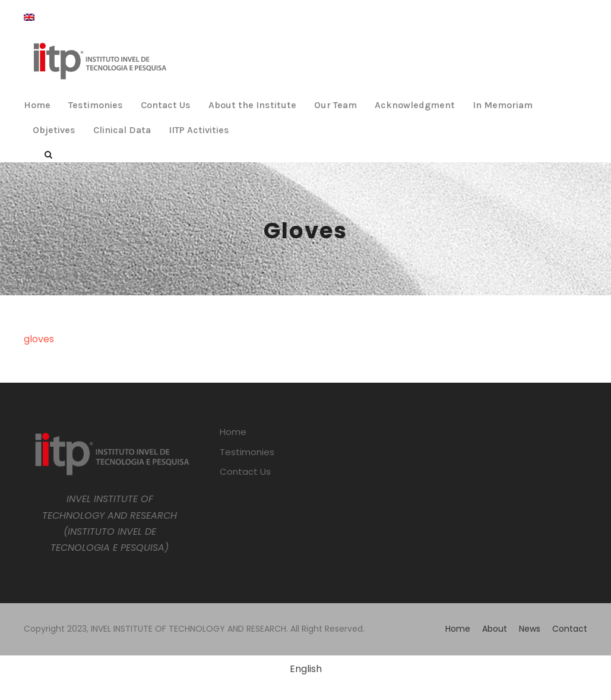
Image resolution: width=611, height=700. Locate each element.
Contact (570, 629)
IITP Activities (199, 130)
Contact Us (166, 105)
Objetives (54, 130)
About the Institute (252, 105)
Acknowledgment (415, 105)
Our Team (335, 105)
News (530, 629)
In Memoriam (503, 105)
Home (37, 105)
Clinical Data (122, 130)
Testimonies (96, 105)
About (495, 629)
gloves (39, 339)
